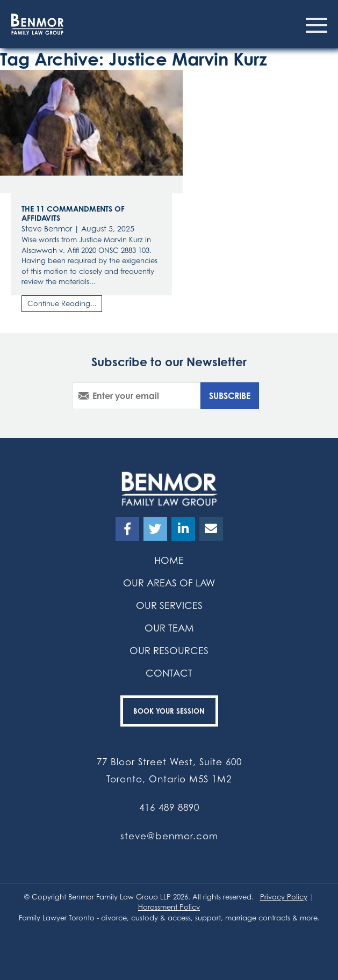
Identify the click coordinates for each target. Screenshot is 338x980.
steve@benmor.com (169, 836)
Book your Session (169, 711)
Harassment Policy (169, 907)
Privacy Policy (284, 897)
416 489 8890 (169, 807)
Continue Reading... (62, 303)
